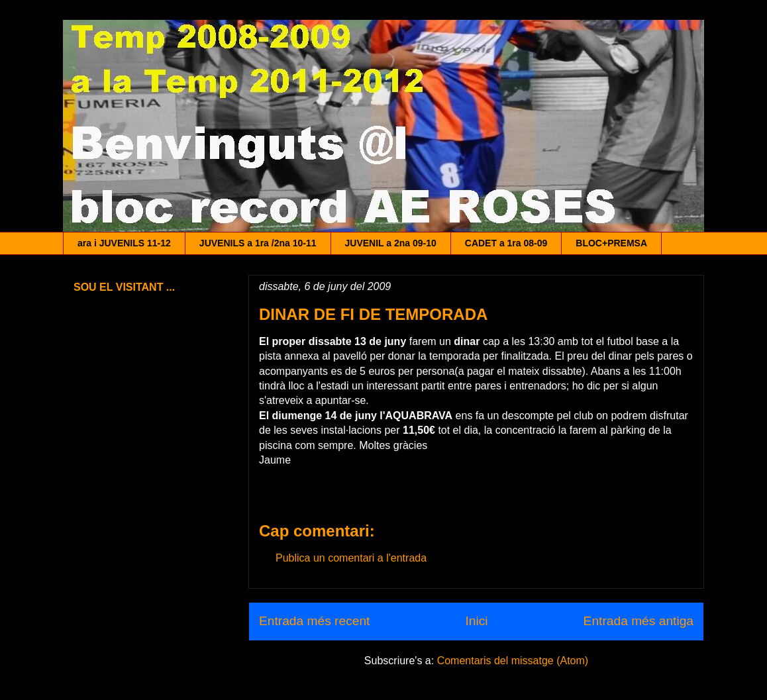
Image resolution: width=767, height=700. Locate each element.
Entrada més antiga (639, 621)
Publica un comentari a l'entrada (351, 558)
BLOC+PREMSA (611, 243)
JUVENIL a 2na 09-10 (391, 243)
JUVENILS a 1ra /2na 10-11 (258, 243)
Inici (476, 621)
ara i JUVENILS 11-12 (124, 243)
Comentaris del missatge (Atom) (513, 661)
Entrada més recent (314, 621)
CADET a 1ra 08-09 (506, 243)
